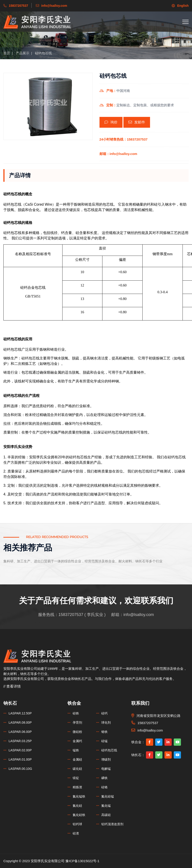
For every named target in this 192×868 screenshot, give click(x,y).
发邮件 (137, 122)
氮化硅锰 (108, 796)
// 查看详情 (12, 686)
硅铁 (76, 713)
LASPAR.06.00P (20, 732)
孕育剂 (77, 723)
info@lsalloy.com (139, 615)
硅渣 (76, 833)
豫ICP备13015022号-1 (82, 861)
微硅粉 (77, 732)
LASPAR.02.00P (20, 750)
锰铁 (76, 750)
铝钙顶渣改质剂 (112, 824)
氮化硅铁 (79, 815)
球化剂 (106, 723)
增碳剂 (106, 759)
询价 (111, 122)
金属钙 (77, 741)
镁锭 (76, 778)
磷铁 (104, 778)
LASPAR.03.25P (20, 741)
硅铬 (104, 787)
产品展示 (23, 53)
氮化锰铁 (79, 796)
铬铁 (104, 732)
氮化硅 (77, 806)
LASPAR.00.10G (20, 769)
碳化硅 (77, 769)
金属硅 (77, 759)
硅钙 (104, 713)
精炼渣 (77, 787)
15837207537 (71, 615)
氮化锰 (106, 806)
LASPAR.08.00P (20, 723)
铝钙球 (77, 824)
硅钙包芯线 (43, 53)
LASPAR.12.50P (20, 713)
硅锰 (104, 741)
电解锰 (106, 769)
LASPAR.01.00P (20, 759)
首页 (7, 53)
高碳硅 (106, 815)
